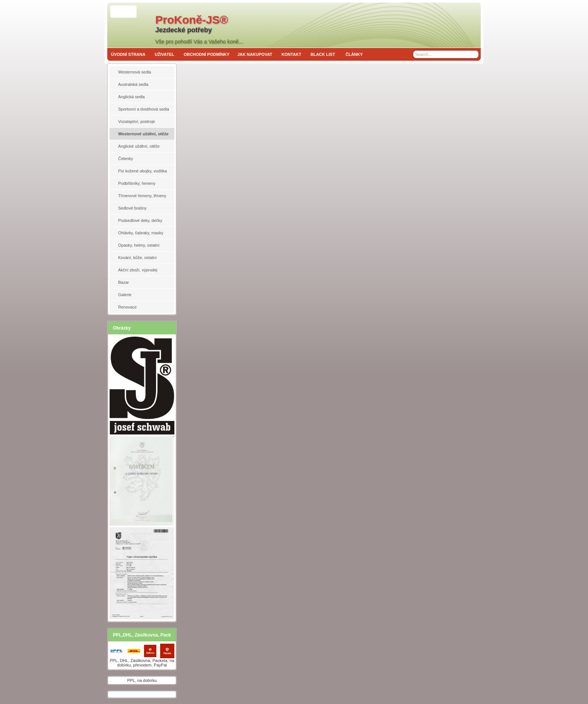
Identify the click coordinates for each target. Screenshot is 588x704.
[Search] (474, 54)
